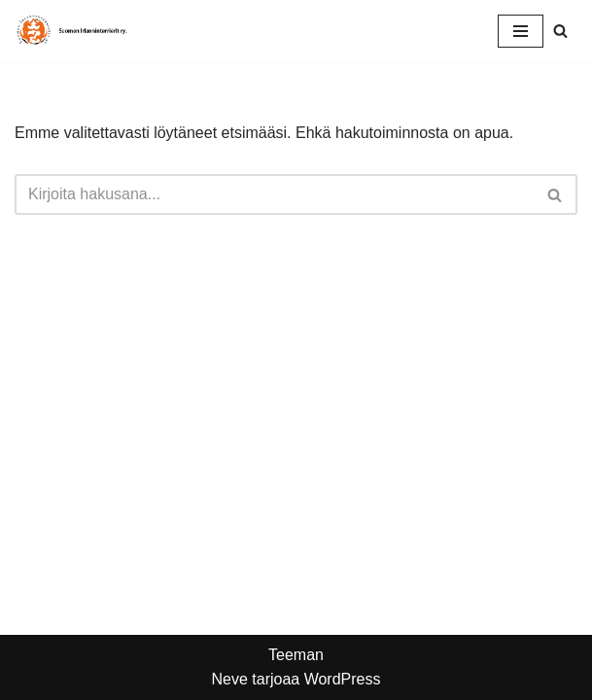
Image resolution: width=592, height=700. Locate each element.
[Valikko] (521, 31)
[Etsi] (560, 31)
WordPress (343, 679)
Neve (229, 679)
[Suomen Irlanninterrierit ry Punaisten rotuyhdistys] (73, 31)
